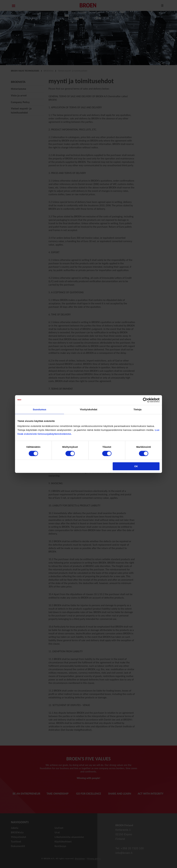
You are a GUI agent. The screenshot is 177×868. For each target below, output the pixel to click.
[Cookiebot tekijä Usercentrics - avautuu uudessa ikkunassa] (145, 400)
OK (136, 466)
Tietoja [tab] (138, 409)
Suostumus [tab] (40, 409)
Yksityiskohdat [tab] (88, 409)
